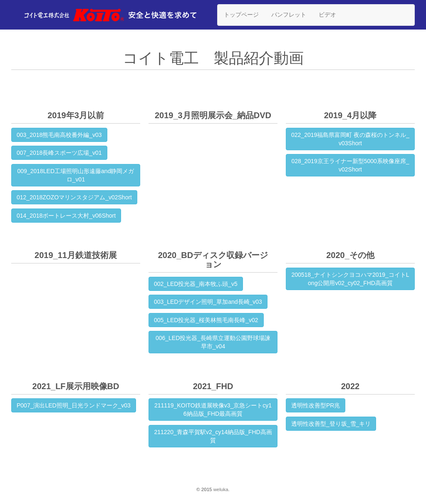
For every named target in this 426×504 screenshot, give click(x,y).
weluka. (222, 489)
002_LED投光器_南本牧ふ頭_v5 (196, 284)
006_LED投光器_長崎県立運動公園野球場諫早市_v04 (213, 342)
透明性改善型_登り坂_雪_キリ (331, 424)
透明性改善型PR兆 (316, 405)
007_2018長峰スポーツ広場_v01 (59, 153)
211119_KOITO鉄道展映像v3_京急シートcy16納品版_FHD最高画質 (213, 410)
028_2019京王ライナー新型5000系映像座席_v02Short (350, 165)
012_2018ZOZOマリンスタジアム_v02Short (74, 197)
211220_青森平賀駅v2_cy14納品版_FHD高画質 (213, 436)
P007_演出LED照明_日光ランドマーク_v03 (74, 405)
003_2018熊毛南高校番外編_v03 (59, 135)
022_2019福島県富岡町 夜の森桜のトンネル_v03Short (350, 139)
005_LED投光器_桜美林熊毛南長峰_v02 (206, 320)
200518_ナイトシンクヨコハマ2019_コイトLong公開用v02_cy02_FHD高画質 (350, 279)
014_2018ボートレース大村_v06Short (66, 216)
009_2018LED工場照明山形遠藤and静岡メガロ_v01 (76, 175)
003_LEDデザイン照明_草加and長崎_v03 (208, 302)
